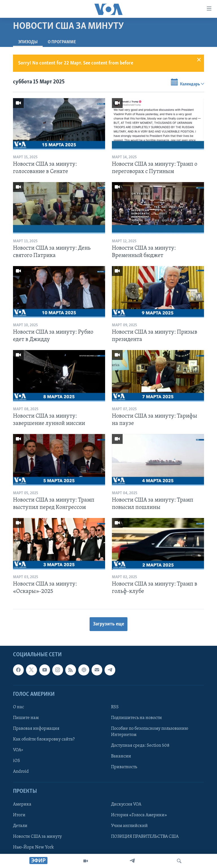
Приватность (124, 767)
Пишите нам (26, 718)
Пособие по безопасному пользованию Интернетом (150, 732)
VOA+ (18, 750)
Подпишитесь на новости (136, 718)
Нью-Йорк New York (33, 847)
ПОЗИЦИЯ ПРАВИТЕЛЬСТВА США (145, 837)
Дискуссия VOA (126, 804)
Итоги (19, 815)
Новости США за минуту (37, 837)
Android (21, 772)
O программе (62, 42)
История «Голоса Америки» (139, 815)
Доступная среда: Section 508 (140, 746)
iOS (17, 761)
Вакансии (121, 757)
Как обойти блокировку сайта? (44, 740)
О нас (19, 707)
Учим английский (129, 826)
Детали (20, 826)
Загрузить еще (108, 624)
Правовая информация (36, 729)
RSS (115, 707)
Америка (22, 804)
